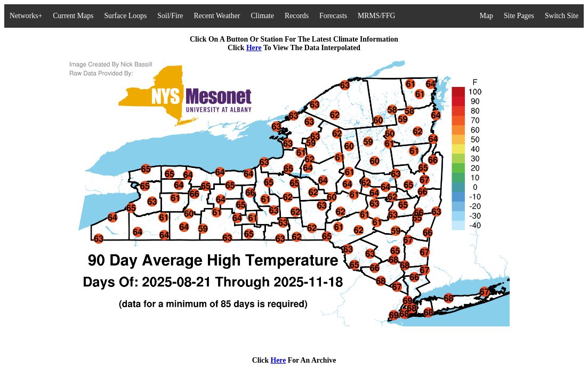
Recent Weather (217, 16)
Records (297, 16)
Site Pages (519, 16)
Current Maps (73, 16)
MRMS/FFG (376, 16)
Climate (262, 16)
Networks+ (26, 16)
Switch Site (562, 16)
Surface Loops (125, 16)
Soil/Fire (170, 16)
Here (254, 48)
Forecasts (333, 16)
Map (486, 16)
